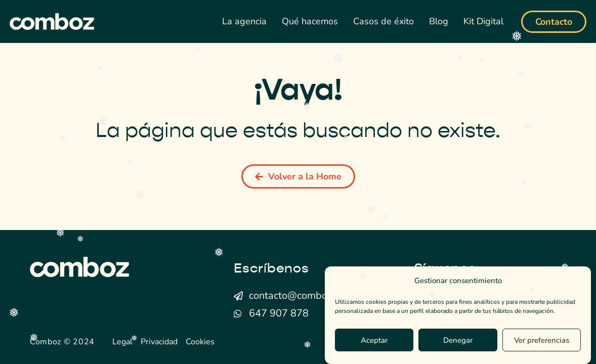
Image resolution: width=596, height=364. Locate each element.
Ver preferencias (542, 340)
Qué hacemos (310, 21)
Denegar (458, 340)
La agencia (244, 21)
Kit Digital (483, 21)
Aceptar (374, 340)
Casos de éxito (384, 21)
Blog (439, 21)
